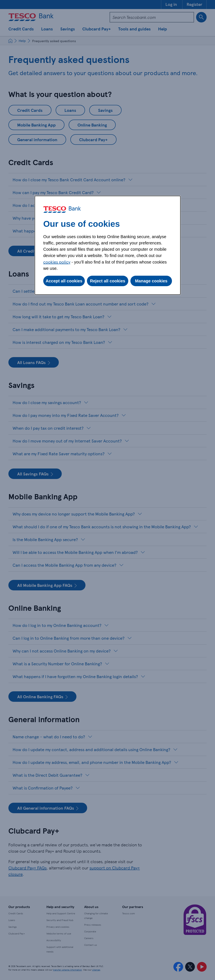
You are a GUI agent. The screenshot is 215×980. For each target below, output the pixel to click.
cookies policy (57, 262)
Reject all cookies (108, 281)
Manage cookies (151, 281)
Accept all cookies (64, 281)
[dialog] (108, 245)
